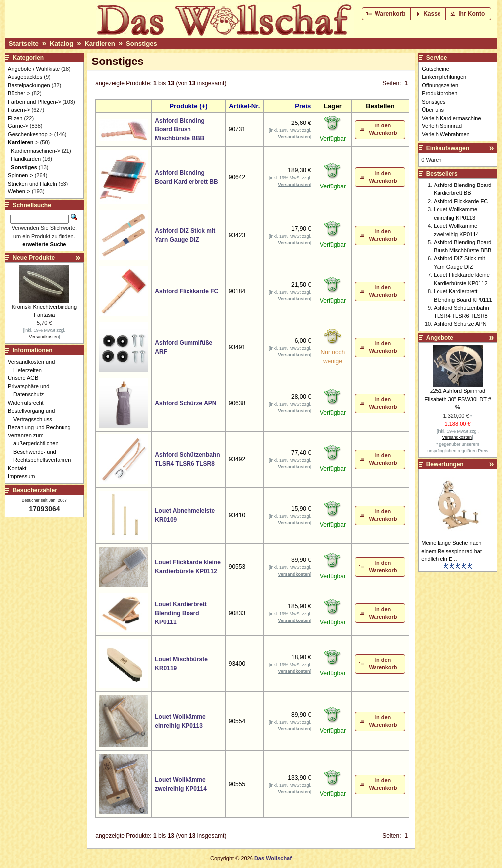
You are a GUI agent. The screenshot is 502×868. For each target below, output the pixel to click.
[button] (387, 14)
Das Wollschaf (273, 858)
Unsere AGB (26, 378)
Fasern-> (19, 110)
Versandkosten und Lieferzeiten (34, 366)
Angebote (440, 338)
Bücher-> (19, 93)
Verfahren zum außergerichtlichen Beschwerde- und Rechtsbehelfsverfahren (42, 448)
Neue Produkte (34, 258)
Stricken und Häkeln (32, 184)
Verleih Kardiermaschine (451, 118)
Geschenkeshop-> (30, 134)
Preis (303, 106)
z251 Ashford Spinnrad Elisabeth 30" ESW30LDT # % (458, 399)
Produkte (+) (188, 106)
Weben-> (19, 191)
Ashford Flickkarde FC (187, 291)
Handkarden (26, 159)
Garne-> (18, 126)
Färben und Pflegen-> (34, 102)
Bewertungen (445, 464)
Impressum (24, 476)
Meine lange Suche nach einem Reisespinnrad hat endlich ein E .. (451, 551)
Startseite (24, 43)
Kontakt (20, 468)
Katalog (62, 43)
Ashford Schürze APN (186, 403)
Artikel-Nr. (244, 106)
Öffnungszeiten (440, 85)
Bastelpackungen (29, 85)
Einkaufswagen (448, 148)
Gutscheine (436, 69)
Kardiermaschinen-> (35, 151)
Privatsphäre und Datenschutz (31, 391)
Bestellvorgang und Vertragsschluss (34, 415)
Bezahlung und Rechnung (42, 427)
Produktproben (439, 93)
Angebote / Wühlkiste (34, 69)
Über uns (433, 110)
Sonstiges (142, 43)
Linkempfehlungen (444, 77)
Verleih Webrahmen (445, 134)
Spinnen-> (20, 175)
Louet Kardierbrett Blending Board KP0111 (181, 613)
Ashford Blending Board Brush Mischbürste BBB (180, 129)
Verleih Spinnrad (442, 126)
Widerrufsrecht (29, 403)
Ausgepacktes (25, 77)
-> (23, 142)
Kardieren (100, 43)
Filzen (15, 118)
